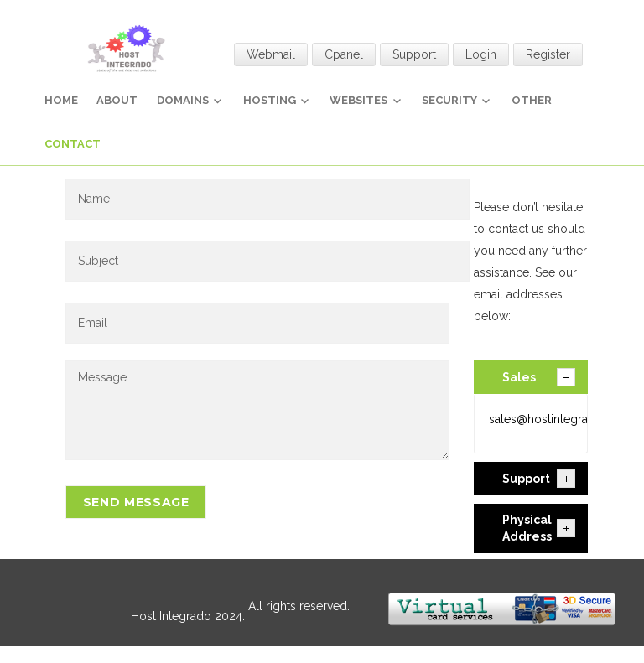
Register (548, 54)
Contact (73, 144)
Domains (183, 100)
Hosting (270, 100)
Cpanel (344, 54)
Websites (358, 100)
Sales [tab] (539, 377)
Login (481, 54)
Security (449, 100)
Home (61, 100)
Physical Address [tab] (539, 528)
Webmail (271, 54)
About (117, 100)
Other (532, 100)
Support (414, 54)
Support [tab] (539, 479)
